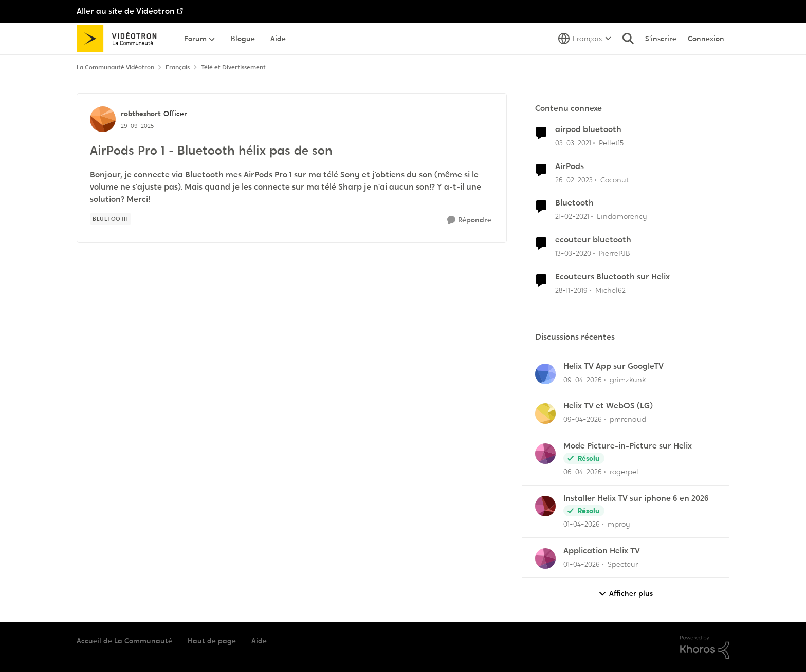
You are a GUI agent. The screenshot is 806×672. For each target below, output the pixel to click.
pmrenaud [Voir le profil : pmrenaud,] (628, 419)
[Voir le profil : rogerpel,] (545, 454)
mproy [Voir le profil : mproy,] (619, 524)
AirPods (570, 166)
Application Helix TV (602, 551)
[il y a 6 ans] (573, 254)
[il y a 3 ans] (574, 180)
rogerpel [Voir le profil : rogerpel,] (624, 472)
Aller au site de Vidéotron (126, 11)
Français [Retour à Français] (178, 67)
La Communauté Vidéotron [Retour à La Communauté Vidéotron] (115, 67)
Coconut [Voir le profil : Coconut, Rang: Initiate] (615, 179)
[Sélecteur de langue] (585, 39)
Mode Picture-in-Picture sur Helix (628, 446)
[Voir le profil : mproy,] (545, 506)
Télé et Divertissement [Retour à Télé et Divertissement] (233, 67)
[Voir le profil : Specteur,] (545, 558)
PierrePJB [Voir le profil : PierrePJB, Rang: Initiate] (615, 253)
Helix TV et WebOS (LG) (608, 406)
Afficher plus (626, 594)
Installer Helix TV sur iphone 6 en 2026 (636, 498)
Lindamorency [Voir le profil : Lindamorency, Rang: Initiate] (622, 216)
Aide (259, 641)
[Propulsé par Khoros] (705, 647)
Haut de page (212, 641)
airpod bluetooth (588, 129)
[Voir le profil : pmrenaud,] (545, 414)
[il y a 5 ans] (573, 143)
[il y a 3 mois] (583, 379)
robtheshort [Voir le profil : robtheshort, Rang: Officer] (141, 114)
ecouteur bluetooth (593, 240)
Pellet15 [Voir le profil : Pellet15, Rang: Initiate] (611, 143)
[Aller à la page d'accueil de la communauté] (120, 39)
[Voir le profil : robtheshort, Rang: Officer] (103, 119)
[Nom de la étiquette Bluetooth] (111, 219)
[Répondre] (469, 220)
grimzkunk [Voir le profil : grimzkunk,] (628, 379)
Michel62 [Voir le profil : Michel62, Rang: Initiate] (610, 290)
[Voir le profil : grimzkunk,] (545, 374)
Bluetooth (574, 203)
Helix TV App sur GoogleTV (613, 366)
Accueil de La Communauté (124, 641)
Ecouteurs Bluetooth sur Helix (612, 277)
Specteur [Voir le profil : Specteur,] (623, 564)
